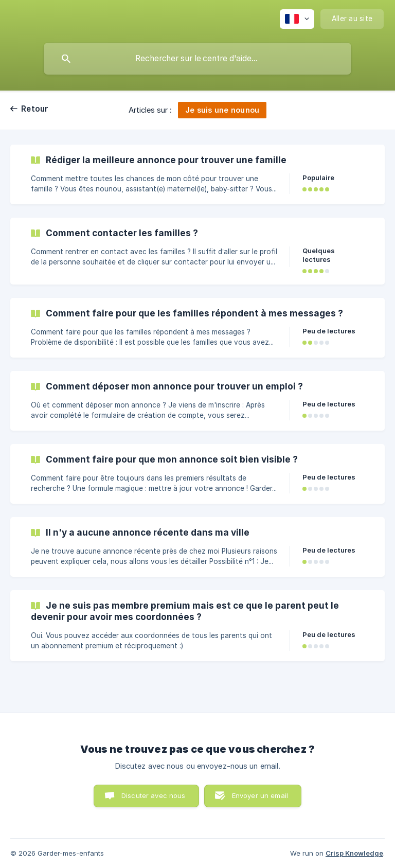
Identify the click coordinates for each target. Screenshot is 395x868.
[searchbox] (197, 59)
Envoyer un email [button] (260, 795)
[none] (297, 19)
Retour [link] (35, 109)
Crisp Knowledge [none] (354, 853)
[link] (197, 174)
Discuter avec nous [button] (154, 795)
